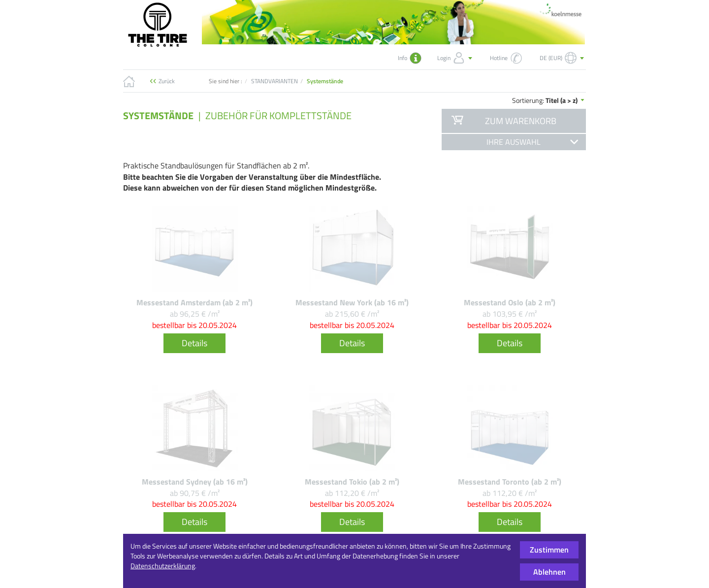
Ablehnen (549, 572)
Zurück (167, 81)
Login (456, 58)
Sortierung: (549, 100)
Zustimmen (549, 550)
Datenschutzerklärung (163, 566)
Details (194, 343)
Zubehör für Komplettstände (278, 115)
